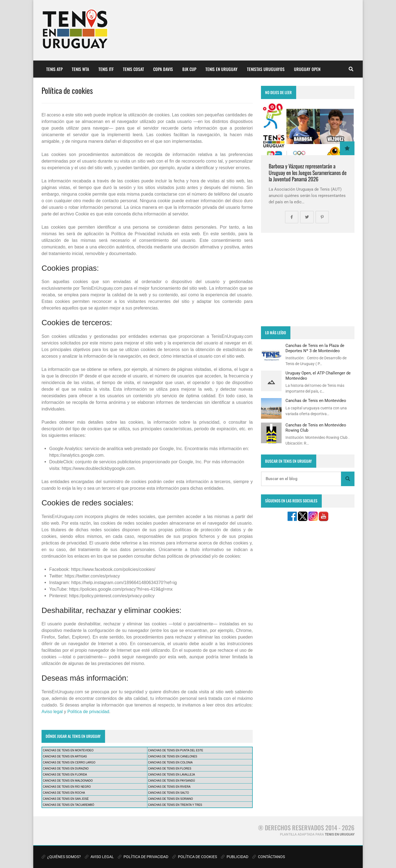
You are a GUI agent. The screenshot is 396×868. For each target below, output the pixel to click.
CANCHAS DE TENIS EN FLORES (170, 769)
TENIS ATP (54, 69)
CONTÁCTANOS (269, 857)
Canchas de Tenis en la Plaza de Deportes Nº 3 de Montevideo (315, 348)
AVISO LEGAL (99, 857)
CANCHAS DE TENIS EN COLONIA (170, 762)
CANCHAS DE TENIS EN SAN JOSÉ (66, 799)
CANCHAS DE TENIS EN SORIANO (170, 799)
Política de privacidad (88, 712)
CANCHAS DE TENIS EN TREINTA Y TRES (175, 805)
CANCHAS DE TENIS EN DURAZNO (66, 769)
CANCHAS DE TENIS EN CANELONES (173, 756)
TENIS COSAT (134, 69)
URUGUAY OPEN (307, 69)
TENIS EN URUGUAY (222, 69)
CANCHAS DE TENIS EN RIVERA (169, 787)
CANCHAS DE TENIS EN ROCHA (64, 793)
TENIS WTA (80, 69)
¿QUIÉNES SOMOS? (61, 857)
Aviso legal (52, 712)
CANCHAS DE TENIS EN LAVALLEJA (171, 775)
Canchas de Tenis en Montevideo (316, 401)
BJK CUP (189, 69)
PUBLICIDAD (235, 857)
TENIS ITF (106, 69)
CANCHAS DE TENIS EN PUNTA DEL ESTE (175, 750)
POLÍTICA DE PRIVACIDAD (143, 857)
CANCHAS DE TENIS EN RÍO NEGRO (67, 787)
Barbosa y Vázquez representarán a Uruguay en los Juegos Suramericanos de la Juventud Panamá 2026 (308, 172)
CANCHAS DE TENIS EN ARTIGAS (65, 756)
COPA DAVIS (163, 69)
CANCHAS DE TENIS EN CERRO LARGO (69, 762)
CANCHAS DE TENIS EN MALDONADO (68, 781)
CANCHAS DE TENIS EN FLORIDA (65, 775)
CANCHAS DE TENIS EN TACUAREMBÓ (69, 805)
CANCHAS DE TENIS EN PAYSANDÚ (171, 781)
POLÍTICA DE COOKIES (195, 857)
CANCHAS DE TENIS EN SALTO (168, 793)
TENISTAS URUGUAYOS (266, 69)
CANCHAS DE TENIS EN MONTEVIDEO (68, 750)
